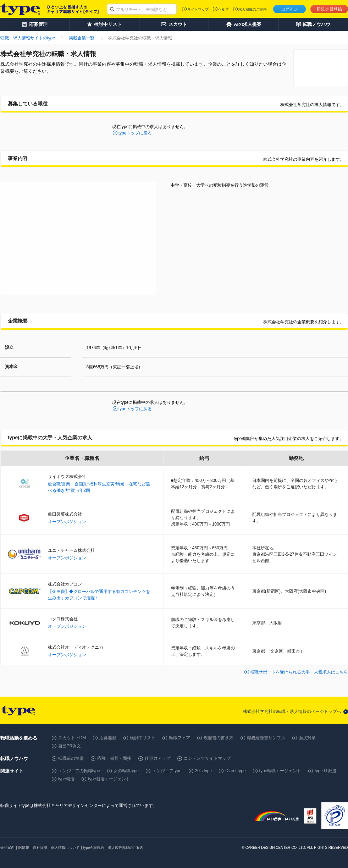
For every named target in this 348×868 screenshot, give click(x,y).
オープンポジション (67, 522)
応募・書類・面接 (114, 758)
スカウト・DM (72, 738)
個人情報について (65, 848)
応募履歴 (108, 738)
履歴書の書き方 (219, 738)
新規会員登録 (329, 9)
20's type (204, 771)
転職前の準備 (71, 758)
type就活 (67, 779)
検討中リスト (143, 738)
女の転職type (126, 771)
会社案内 (7, 848)
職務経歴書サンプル (266, 738)
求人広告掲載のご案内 (126, 848)
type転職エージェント (280, 771)
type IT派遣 (325, 771)
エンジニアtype (167, 771)
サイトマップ (198, 9)
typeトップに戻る (135, 133)
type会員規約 (94, 848)
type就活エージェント (109, 779)
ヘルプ (223, 9)
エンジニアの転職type (79, 771)
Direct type (235, 771)
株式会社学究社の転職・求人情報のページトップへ (292, 712)
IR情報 (24, 848)
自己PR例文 (70, 746)
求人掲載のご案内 (253, 9)
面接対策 (307, 738)
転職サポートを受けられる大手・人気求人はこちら (299, 672)
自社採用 (40, 848)
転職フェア (179, 738)
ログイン (289, 9)
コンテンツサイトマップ (207, 758)
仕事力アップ (158, 758)
